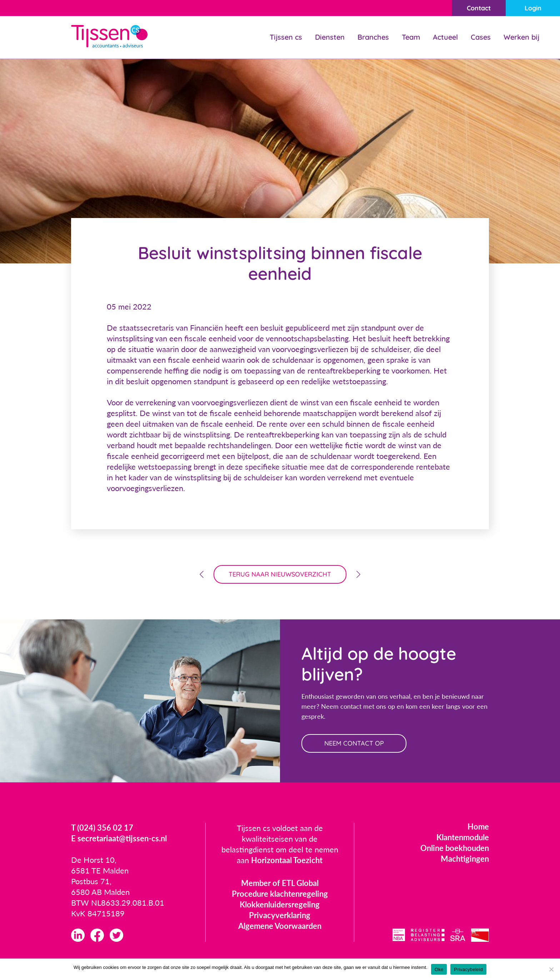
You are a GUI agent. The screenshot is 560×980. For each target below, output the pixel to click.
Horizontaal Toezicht (287, 860)
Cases (481, 37)
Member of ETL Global (280, 883)
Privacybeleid (468, 969)
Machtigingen (465, 859)
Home (478, 826)
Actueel (445, 37)
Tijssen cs (286, 37)
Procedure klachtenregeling (280, 894)
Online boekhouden (455, 848)
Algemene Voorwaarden (280, 926)
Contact (479, 8)
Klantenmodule (463, 837)
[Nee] (551, 969)
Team (411, 37)
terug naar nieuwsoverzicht (280, 574)
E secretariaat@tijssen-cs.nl (119, 838)
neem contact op (354, 743)
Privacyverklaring (280, 915)
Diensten (330, 37)
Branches (373, 37)
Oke (439, 969)
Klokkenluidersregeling (280, 904)
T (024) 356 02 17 (102, 828)
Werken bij (521, 37)
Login (533, 8)
